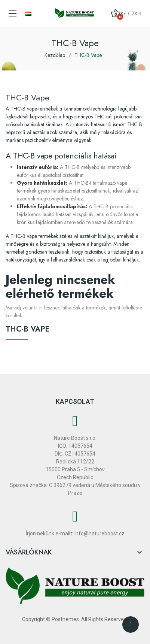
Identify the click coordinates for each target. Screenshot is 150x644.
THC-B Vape (27, 330)
